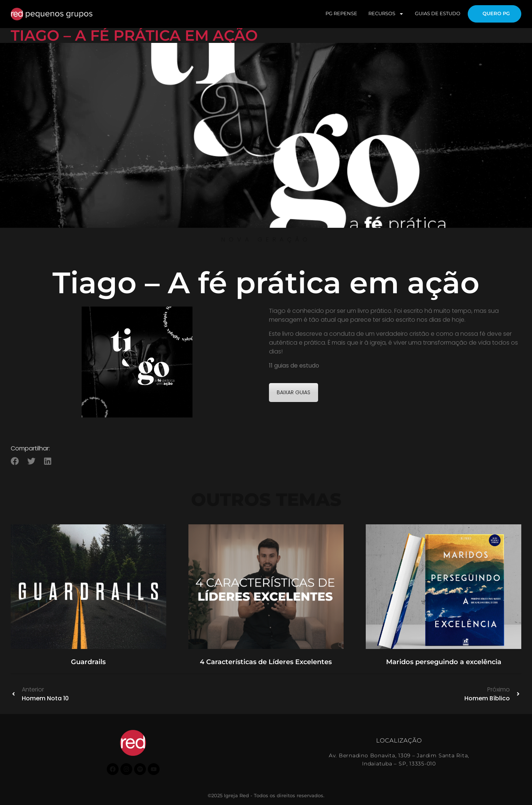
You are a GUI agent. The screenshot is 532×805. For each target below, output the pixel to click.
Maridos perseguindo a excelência (444, 662)
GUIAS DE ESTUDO (438, 13)
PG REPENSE (341, 13)
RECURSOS (386, 14)
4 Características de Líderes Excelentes (266, 662)
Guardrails (88, 662)
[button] (15, 461)
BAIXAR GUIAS (294, 392)
